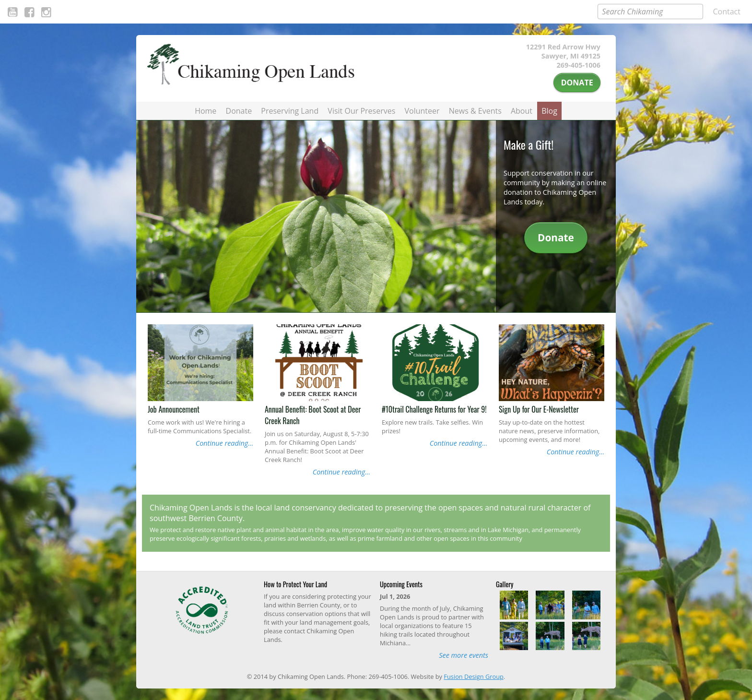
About (522, 111)
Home (206, 111)
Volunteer (422, 111)
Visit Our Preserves (361, 111)
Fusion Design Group (473, 676)
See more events (464, 655)
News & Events (475, 111)
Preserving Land (290, 111)
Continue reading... (224, 443)
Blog (549, 111)
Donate (577, 83)
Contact (727, 12)
